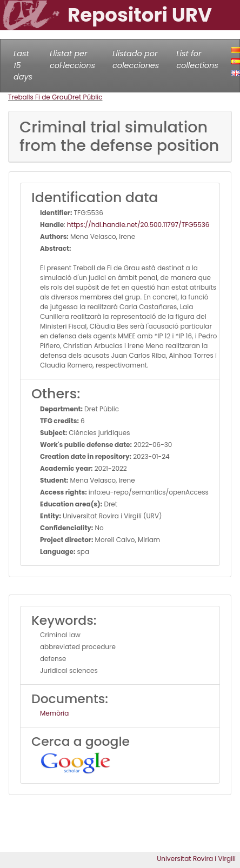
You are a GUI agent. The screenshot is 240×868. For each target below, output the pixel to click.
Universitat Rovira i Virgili (196, 859)
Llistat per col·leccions (72, 59)
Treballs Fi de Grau (38, 97)
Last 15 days (23, 65)
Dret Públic (85, 97)
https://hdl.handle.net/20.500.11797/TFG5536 (138, 225)
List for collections (197, 59)
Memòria (54, 713)
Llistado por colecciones (136, 59)
